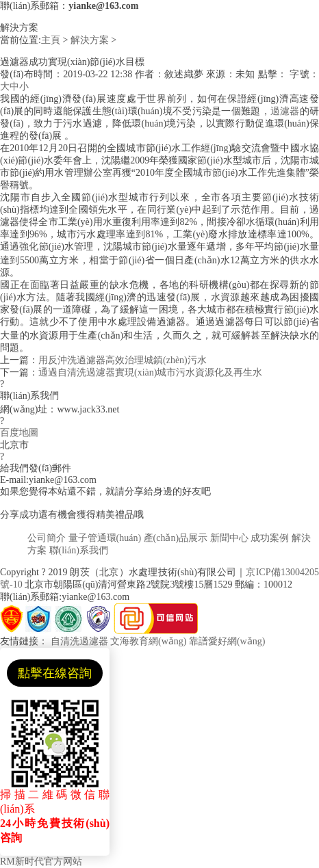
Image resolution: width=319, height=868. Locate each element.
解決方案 (90, 40)
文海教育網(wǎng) (148, 641)
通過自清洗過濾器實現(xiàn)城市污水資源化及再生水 (150, 372)
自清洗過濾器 (79, 641)
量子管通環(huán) (105, 538)
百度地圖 (19, 433)
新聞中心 (229, 538)
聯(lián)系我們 (79, 550)
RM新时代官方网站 (41, 862)
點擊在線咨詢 (55, 673)
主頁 (51, 40)
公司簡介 (47, 538)
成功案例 (270, 538)
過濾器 (285, 111)
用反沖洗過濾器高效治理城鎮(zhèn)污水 (123, 360)
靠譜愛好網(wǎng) (227, 641)
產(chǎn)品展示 (176, 538)
